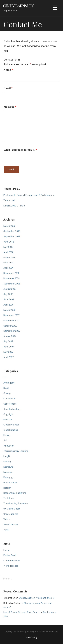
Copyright (8, 414)
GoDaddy (33, 637)
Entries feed (9, 555)
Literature (8, 467)
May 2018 (8, 247)
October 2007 (10, 326)
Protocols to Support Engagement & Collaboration (29, 195)
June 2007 (9, 347)
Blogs (6, 388)
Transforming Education (16, 504)
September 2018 (12, 237)
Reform (7, 488)
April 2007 (8, 357)
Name (8, 69)
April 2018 (8, 252)
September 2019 (12, 231)
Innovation (9, 446)
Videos (7, 519)
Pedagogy (8, 477)
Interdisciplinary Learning (16, 451)
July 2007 (8, 342)
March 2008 (9, 310)
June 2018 (9, 242)
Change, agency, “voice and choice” (37, 598)
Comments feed (12, 561)
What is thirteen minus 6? (20, 150)
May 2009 (8, 263)
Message (10, 107)
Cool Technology (12, 409)
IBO (5, 441)
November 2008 (12, 279)
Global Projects (11, 425)
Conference (9, 399)
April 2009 (8, 268)
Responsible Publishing (15, 493)
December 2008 (11, 273)
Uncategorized (11, 514)
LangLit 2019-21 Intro (14, 206)
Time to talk (9, 201)
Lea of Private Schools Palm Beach (21, 612)
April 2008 (8, 305)
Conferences (10, 404)
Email (8, 88)
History (7, 435)
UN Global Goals (12, 509)
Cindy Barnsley (18, 6)
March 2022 (9, 226)
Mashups (8, 472)
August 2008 (10, 289)
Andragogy (9, 383)
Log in (6, 550)
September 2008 (12, 284)
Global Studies (11, 430)
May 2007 (8, 352)
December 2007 (11, 315)
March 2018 (9, 258)
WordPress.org (11, 566)
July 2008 (8, 294)
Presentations (10, 483)
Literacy (7, 462)
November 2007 (12, 321)
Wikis (6, 530)
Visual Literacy (11, 525)
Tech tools (9, 498)
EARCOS (8, 420)
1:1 (5, 378)
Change (7, 393)
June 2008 (9, 300)
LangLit (7, 456)
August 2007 (10, 336)
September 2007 (12, 331)
